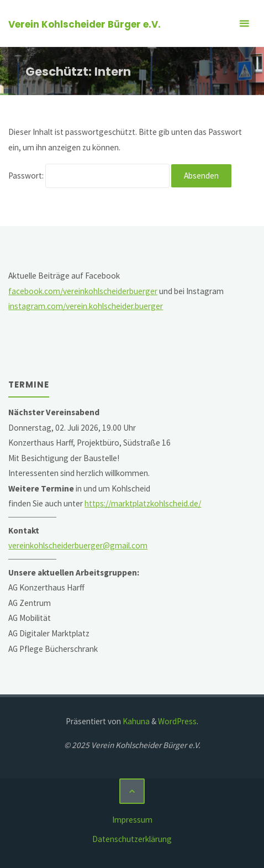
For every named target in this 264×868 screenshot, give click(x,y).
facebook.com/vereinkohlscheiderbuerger (83, 291)
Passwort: (89, 176)
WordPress (177, 721)
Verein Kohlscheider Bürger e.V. (85, 24)
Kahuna (135, 721)
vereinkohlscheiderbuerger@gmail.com (78, 545)
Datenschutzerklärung (132, 839)
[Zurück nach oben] (132, 791)
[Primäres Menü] (244, 23)
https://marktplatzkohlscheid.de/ (143, 503)
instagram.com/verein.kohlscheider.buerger (86, 306)
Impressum (132, 820)
